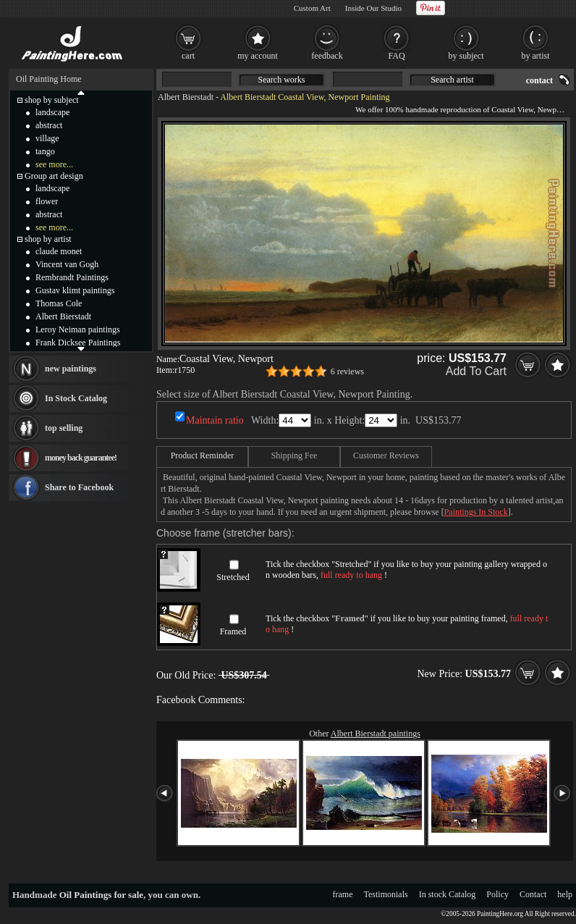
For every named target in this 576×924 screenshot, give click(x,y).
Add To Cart (476, 371)
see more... (54, 164)
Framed (233, 631)
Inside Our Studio (373, 8)
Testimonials (386, 894)
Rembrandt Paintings (72, 277)
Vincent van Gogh (67, 264)
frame (343, 894)
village (47, 138)
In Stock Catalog (76, 398)
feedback (327, 56)
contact (539, 80)
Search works (282, 80)
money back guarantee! (81, 458)
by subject (466, 56)
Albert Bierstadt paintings (376, 734)
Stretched (233, 577)
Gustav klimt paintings (75, 290)
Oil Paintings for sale (101, 895)
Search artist (452, 80)
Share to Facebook (79, 487)
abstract (49, 125)
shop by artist (48, 239)
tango (45, 151)
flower (47, 201)
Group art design (54, 176)
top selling (64, 428)
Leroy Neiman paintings (78, 329)
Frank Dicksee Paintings (78, 343)
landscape (52, 112)
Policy (497, 894)
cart (188, 56)
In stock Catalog (448, 894)
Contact (533, 894)
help (565, 894)
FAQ (396, 56)
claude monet (59, 251)
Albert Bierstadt (186, 97)
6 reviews (347, 371)
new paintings (71, 369)
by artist (536, 56)
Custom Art (312, 8)
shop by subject (52, 100)
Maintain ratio (215, 420)
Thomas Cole (59, 303)
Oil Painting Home (49, 79)
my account (258, 56)
